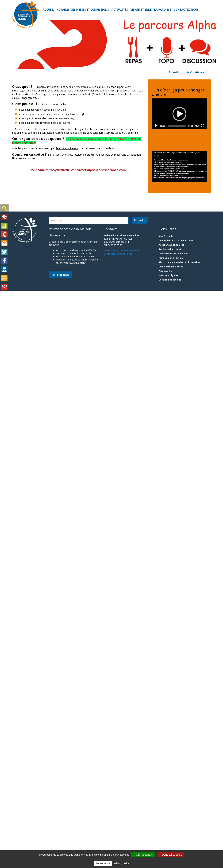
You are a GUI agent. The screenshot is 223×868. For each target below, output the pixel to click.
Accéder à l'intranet (170, 827)
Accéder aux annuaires (171, 822)
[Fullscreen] (203, 95)
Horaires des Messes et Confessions (83, 10)
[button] (159, 105)
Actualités (120, 10)
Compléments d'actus (171, 844)
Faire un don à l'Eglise (171, 835)
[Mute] (197, 95)
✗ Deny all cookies (170, 855)
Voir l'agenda (166, 814)
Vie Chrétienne (141, 10)
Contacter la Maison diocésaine (122, 828)
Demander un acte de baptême (176, 818)
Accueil (48, 10)
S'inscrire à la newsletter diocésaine (179, 840)
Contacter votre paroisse (118, 831)
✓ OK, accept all (143, 855)
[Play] (156, 95)
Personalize (103, 863)
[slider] (177, 95)
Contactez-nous (186, 10)
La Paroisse (163, 10)
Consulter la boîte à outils (173, 831)
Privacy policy (122, 863)
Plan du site (165, 848)
